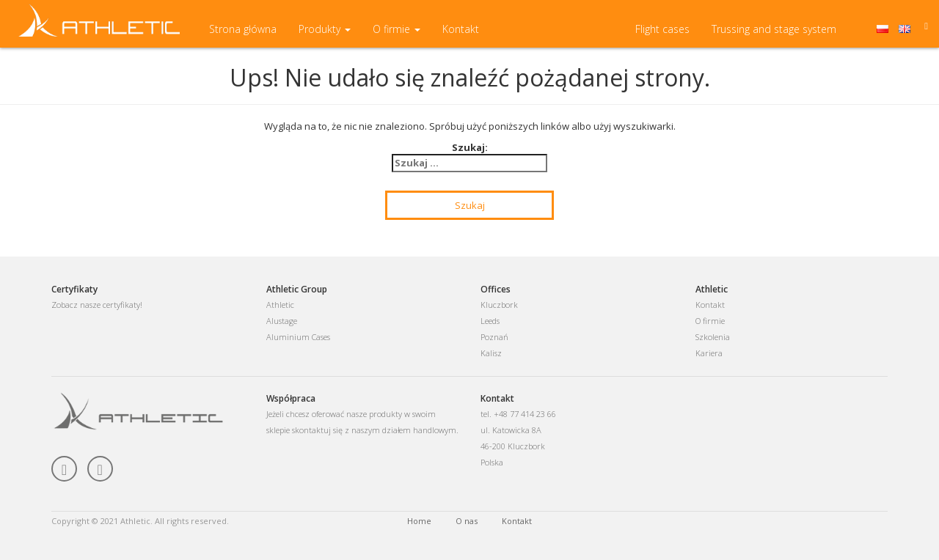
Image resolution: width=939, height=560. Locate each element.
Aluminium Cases (298, 337)
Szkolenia (713, 337)
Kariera (709, 353)
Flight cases (662, 36)
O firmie (397, 36)
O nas (467, 521)
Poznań (494, 337)
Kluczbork (499, 305)
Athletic (280, 305)
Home (419, 521)
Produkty (325, 36)
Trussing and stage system (774, 36)
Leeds (490, 321)
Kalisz (491, 353)
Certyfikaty (74, 289)
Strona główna (243, 36)
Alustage (282, 321)
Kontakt (461, 36)
